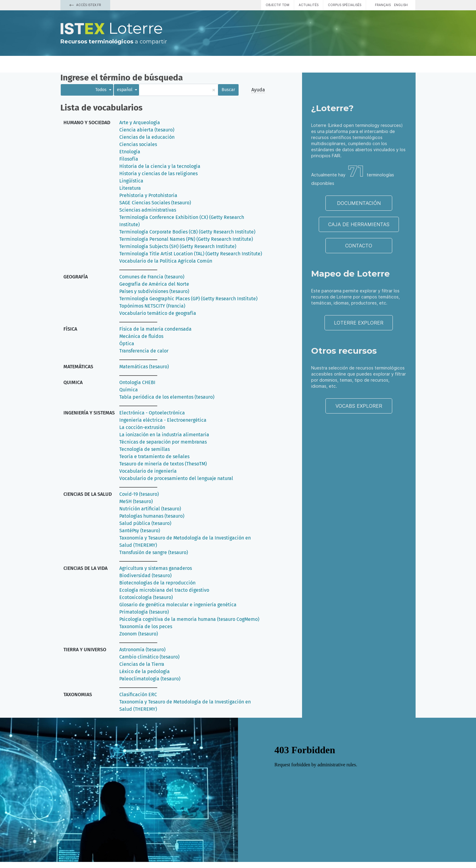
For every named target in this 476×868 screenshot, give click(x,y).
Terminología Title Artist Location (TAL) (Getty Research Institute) (191, 254)
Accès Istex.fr (85, 5)
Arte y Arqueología (140, 123)
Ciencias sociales (138, 144)
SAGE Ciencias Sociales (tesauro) (155, 203)
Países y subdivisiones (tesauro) (154, 291)
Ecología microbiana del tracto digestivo (164, 590)
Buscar (228, 90)
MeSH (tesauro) (136, 501)
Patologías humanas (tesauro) (152, 516)
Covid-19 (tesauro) (139, 494)
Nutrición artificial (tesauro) (150, 509)
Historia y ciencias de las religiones (158, 174)
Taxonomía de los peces (146, 626)
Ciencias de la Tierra (142, 664)
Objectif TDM (277, 5)
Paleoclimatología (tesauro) (150, 679)
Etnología (130, 152)
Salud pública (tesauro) (145, 523)
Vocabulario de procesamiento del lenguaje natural (176, 478)
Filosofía (129, 159)
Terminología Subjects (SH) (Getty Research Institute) (178, 246)
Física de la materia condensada (155, 329)
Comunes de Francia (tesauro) (152, 277)
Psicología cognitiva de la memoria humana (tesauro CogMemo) (189, 619)
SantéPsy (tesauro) (140, 531)
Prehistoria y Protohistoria (148, 195)
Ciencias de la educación (147, 137)
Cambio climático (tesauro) (149, 657)
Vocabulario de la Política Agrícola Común (166, 261)
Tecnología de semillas (144, 449)
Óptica (127, 344)
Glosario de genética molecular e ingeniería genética (178, 605)
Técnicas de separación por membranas (163, 442)
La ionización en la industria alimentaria (164, 435)
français (383, 5)
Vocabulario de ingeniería (148, 471)
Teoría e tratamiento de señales (154, 456)
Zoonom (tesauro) (139, 634)
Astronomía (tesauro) (142, 650)
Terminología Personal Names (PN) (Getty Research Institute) (186, 239)
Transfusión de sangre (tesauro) (154, 552)
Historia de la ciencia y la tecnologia (160, 166)
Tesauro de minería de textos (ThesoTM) (163, 464)
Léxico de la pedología (144, 671)
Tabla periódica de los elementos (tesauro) (167, 397)
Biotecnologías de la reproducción (157, 583)
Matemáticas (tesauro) (144, 367)
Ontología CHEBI (137, 382)
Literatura (130, 188)
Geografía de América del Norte (154, 284)
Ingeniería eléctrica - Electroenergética (163, 420)
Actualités (309, 5)
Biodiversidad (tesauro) (145, 575)
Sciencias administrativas (148, 210)
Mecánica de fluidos (141, 336)
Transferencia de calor (144, 351)
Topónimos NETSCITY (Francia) (152, 306)
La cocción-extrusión (142, 427)
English (401, 5)
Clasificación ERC (138, 694)
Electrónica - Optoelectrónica (152, 413)
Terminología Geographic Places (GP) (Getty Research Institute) (188, 299)
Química (129, 390)
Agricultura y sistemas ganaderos (156, 568)
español (125, 90)
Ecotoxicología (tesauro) (146, 597)
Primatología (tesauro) (144, 612)
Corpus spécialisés (345, 5)
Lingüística (131, 181)
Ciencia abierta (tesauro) (147, 130)
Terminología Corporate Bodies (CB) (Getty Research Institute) (187, 232)
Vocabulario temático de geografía (158, 313)
